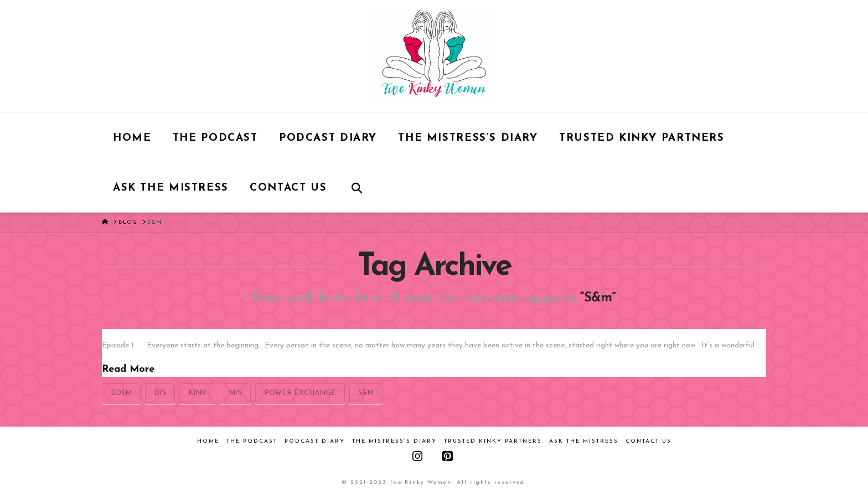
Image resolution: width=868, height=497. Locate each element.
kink (197, 393)
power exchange (300, 393)
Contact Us (649, 441)
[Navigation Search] (357, 187)
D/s (160, 393)
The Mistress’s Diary (394, 441)
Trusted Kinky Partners (493, 441)
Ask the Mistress (584, 441)
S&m (366, 393)
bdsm (121, 393)
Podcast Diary (315, 441)
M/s (235, 393)
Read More (128, 369)
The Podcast (252, 441)
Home (208, 441)
